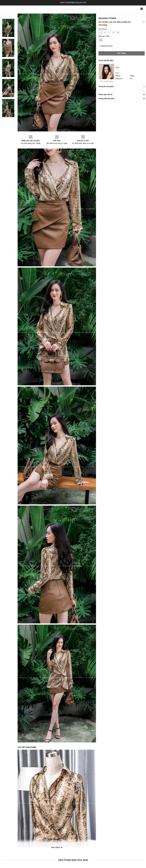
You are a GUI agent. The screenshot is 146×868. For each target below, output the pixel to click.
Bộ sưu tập (30, 9)
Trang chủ (7, 9)
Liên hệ (40, 9)
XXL (118, 32)
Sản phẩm (18, 9)
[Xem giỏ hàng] (140, 10)
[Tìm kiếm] (135, 10)
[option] (8, 28)
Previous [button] (8, 16)
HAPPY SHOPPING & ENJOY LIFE (73, 3)
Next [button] (8, 120)
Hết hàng (121, 53)
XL (114, 32)
